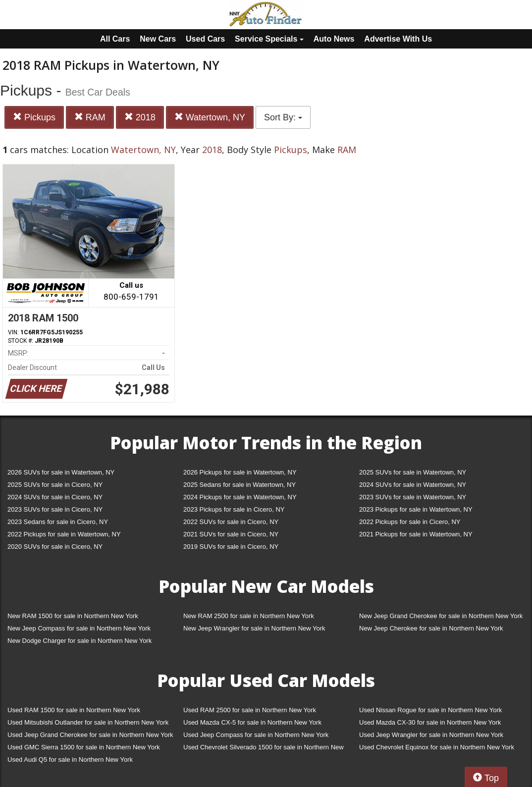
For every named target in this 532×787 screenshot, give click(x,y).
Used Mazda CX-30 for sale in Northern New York (430, 722)
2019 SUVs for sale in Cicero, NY (231, 547)
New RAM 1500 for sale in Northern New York (73, 616)
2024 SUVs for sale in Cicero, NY (55, 497)
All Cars (115, 39)
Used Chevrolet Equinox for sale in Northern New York (437, 747)
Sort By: (283, 117)
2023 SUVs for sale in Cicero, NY (55, 509)
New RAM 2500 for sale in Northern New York (249, 616)
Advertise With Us (398, 39)
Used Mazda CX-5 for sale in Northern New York (252, 722)
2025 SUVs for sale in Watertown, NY (413, 472)
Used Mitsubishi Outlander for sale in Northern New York (88, 722)
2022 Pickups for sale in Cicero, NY (410, 522)
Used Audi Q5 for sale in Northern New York (70, 760)
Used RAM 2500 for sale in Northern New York (250, 710)
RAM (90, 117)
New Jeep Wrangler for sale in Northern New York (254, 628)
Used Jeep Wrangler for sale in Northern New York (431, 735)
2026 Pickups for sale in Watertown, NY (240, 472)
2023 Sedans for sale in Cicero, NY (58, 522)
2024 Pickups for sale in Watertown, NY (240, 497)
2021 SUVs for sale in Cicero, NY (231, 534)
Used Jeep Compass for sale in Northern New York (256, 735)
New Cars (158, 39)
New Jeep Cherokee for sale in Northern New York (431, 628)
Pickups (34, 117)
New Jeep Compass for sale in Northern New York (79, 628)
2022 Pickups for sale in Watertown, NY (64, 534)
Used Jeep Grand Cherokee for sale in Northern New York (90, 735)
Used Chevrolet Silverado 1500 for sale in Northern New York (264, 749)
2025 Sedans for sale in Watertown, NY (239, 485)
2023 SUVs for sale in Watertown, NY (413, 497)
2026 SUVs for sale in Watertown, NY (61, 472)
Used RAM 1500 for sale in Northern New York (74, 710)
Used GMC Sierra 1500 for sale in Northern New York (84, 747)
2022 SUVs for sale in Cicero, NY (231, 522)
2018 (140, 117)
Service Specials (269, 39)
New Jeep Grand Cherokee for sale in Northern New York (441, 616)
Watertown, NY (210, 117)
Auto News (334, 39)
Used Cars (205, 39)
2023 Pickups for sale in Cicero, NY (234, 509)
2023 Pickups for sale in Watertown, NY (416, 509)
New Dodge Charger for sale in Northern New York (80, 641)
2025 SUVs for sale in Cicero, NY (55, 485)
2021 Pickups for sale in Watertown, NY (416, 534)
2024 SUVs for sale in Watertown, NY (413, 485)
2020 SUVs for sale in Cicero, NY (55, 547)
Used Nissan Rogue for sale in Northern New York (430, 710)
